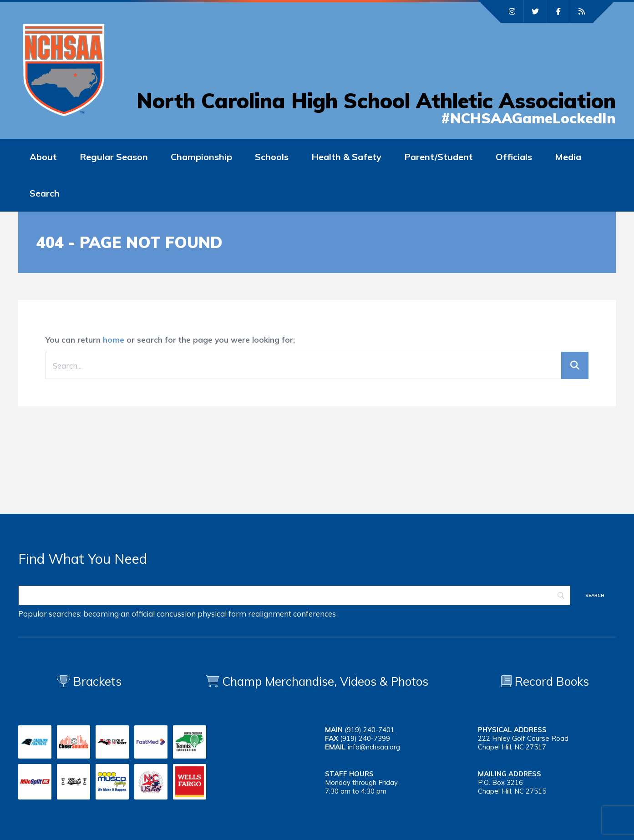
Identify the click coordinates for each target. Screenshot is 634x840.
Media (568, 157)
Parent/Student (439, 157)
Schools (272, 157)
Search (45, 193)
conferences (314, 614)
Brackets (89, 681)
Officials (514, 157)
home (114, 340)
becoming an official (119, 614)
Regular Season (114, 157)
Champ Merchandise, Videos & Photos (325, 681)
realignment (270, 614)
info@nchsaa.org (374, 747)
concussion (176, 614)
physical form (222, 614)
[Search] (294, 595)
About (43, 157)
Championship (201, 157)
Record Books (545, 681)
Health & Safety (346, 157)
